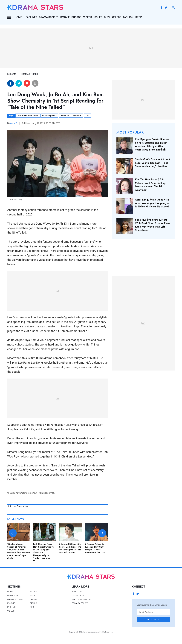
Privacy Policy (80, 603)
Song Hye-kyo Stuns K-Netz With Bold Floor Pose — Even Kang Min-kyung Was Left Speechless (152, 225)
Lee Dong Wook (49, 116)
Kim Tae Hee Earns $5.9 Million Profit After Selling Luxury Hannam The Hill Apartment (150, 185)
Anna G (14, 123)
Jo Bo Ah (65, 116)
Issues (98, 17)
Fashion (128, 17)
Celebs (117, 17)
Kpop (139, 17)
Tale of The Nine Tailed (28, 116)
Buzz (107, 17)
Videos (88, 17)
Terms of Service (81, 599)
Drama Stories (49, 17)
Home (18, 17)
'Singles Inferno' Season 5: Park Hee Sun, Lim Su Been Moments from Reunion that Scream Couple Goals (19, 551)
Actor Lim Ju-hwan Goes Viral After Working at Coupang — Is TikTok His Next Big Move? (152, 203)
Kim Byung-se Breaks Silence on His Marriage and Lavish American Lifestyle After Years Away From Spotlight (152, 144)
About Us (77, 592)
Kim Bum (77, 116)
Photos (76, 17)
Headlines (30, 17)
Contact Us (78, 596)
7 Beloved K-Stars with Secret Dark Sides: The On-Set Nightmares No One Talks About (70, 548)
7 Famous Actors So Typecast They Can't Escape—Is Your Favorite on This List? (95, 548)
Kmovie (65, 17)
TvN (87, 116)
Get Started (153, 619)
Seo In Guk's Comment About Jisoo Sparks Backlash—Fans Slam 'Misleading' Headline (152, 163)
